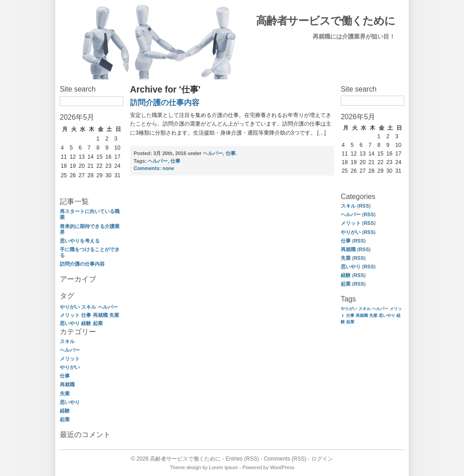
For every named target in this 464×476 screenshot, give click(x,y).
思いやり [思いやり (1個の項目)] (70, 323)
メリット (70, 359)
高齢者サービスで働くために (326, 21)
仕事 (65, 376)
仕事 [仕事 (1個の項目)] (86, 315)
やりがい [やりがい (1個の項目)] (70, 307)
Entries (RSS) (242, 459)
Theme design (185, 467)
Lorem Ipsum (223, 467)
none (154, 168)
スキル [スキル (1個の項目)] (89, 307)
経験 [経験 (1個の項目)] (86, 323)
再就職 (67, 384)
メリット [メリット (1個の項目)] (70, 315)
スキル (67, 341)
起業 (65, 419)
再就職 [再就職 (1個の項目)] (100, 315)
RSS (364, 206)
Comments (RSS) (285, 459)
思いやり (70, 402)
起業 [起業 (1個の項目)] (98, 323)
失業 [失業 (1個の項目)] (114, 315)
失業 (65, 393)
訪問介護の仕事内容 (82, 264)
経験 (65, 411)
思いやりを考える (80, 241)
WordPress (282, 467)
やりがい (70, 367)
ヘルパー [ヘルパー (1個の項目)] (108, 307)
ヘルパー (70, 350)
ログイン (322, 459)
